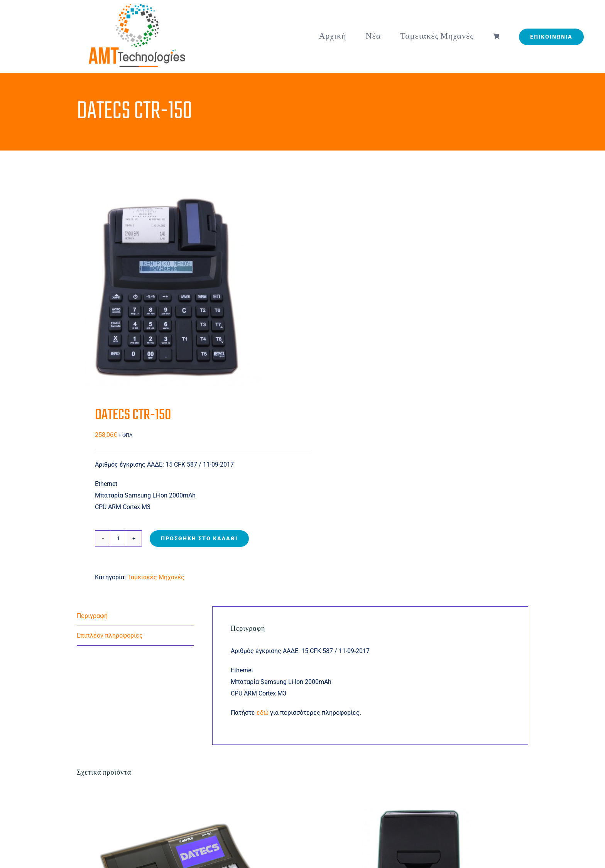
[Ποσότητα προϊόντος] (118, 538)
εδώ (263, 713)
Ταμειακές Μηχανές (156, 577)
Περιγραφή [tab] (92, 616)
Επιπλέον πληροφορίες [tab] (110, 635)
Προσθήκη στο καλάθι (199, 538)
